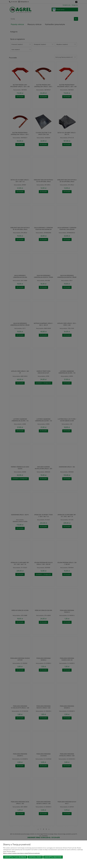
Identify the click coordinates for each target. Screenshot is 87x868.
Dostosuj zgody (35, 857)
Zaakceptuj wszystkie (53, 857)
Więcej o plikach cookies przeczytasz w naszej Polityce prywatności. (22, 853)
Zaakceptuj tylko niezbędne (15, 857)
